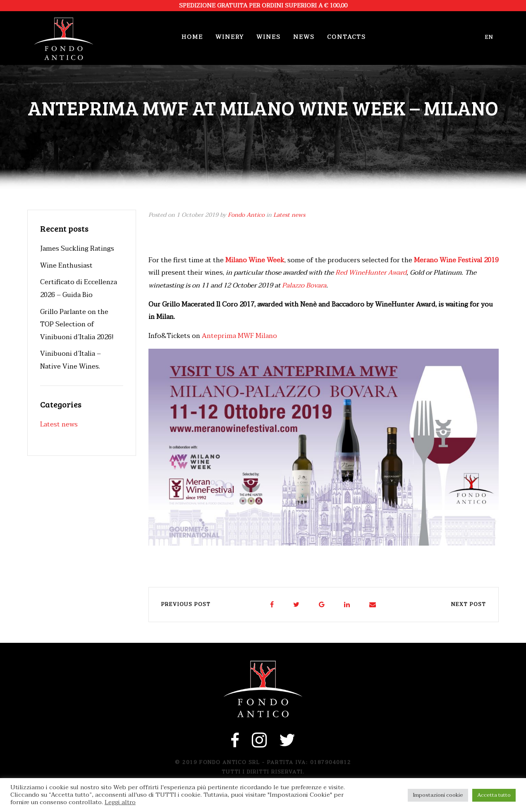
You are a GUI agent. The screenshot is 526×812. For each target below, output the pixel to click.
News (304, 37)
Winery (230, 37)
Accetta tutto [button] (494, 795)
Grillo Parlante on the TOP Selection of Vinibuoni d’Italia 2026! (77, 325)
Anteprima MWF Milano (239, 336)
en (489, 37)
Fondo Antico (246, 215)
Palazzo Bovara (304, 285)
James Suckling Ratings (77, 249)
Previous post (186, 604)
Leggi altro (120, 802)
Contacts (347, 37)
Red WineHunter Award (371, 273)
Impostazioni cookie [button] (438, 795)
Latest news (289, 215)
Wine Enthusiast (66, 266)
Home (192, 37)
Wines (269, 37)
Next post (469, 604)
